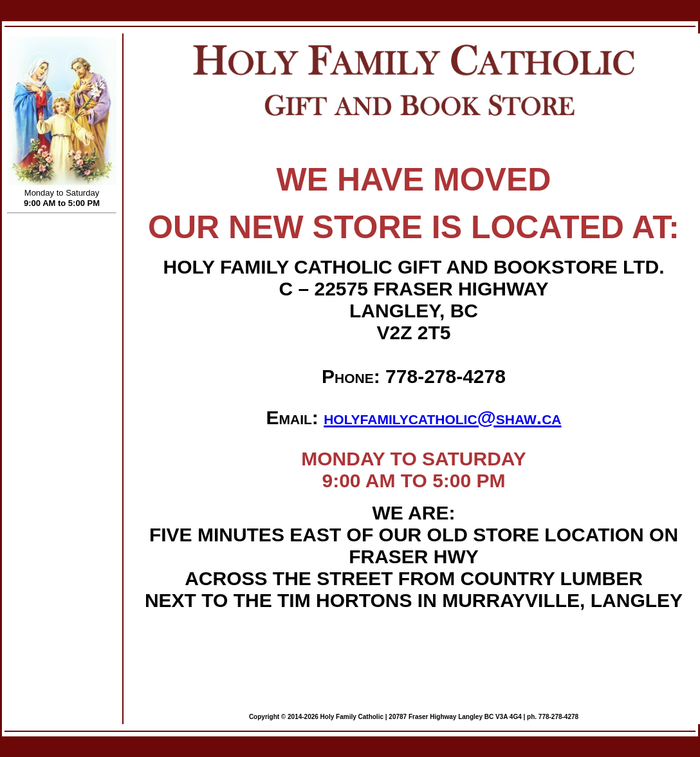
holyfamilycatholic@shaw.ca (442, 417)
